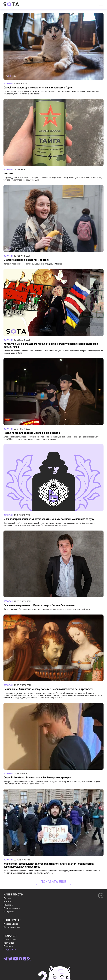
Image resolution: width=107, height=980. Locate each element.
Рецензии (8, 905)
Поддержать (10, 950)
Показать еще (53, 882)
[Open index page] (11, 4)
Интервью (9, 912)
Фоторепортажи (12, 927)
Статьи (7, 898)
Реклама (8, 946)
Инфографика (11, 924)
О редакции (10, 939)
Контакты (9, 943)
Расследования (12, 908)
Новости (8, 902)
